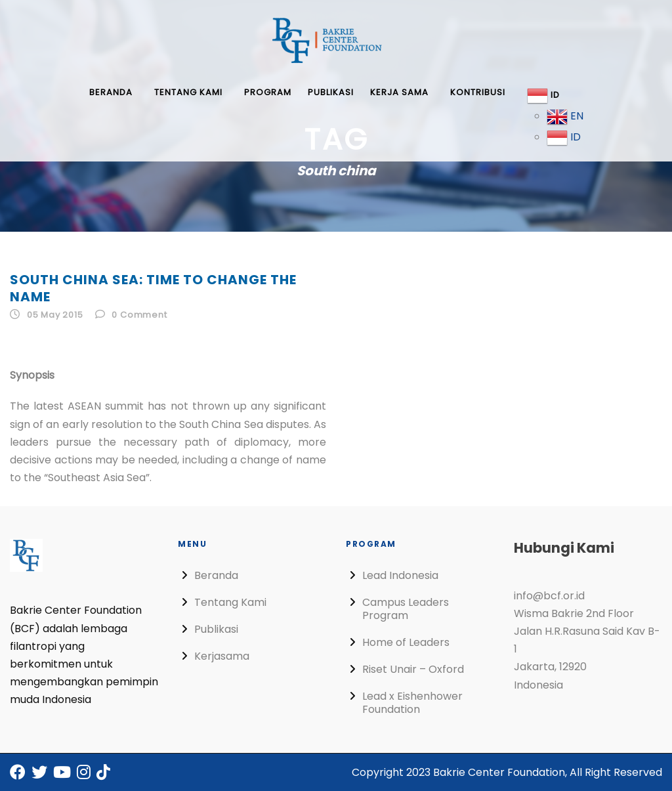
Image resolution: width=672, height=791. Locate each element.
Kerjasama (222, 656)
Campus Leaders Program (406, 609)
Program (268, 92)
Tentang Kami (188, 92)
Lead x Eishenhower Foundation (412, 703)
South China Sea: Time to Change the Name (153, 288)
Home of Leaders (406, 642)
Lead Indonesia (400, 575)
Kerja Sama (399, 92)
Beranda (111, 92)
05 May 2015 (55, 315)
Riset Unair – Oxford (413, 669)
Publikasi (331, 92)
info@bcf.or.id (549, 596)
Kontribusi (478, 92)
